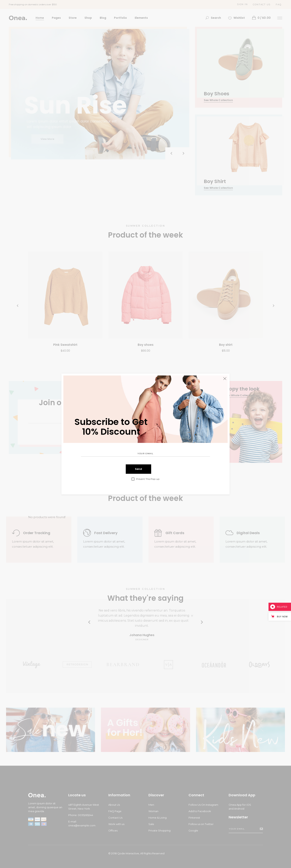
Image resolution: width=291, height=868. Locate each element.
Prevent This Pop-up (148, 479)
